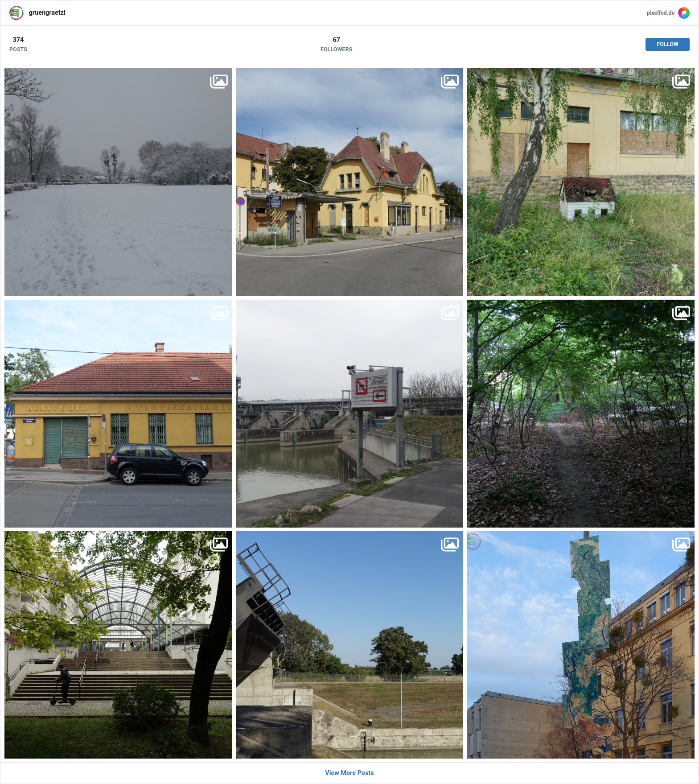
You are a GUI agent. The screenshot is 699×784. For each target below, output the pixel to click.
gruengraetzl (47, 13)
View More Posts (349, 773)
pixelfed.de (661, 13)
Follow (668, 44)
